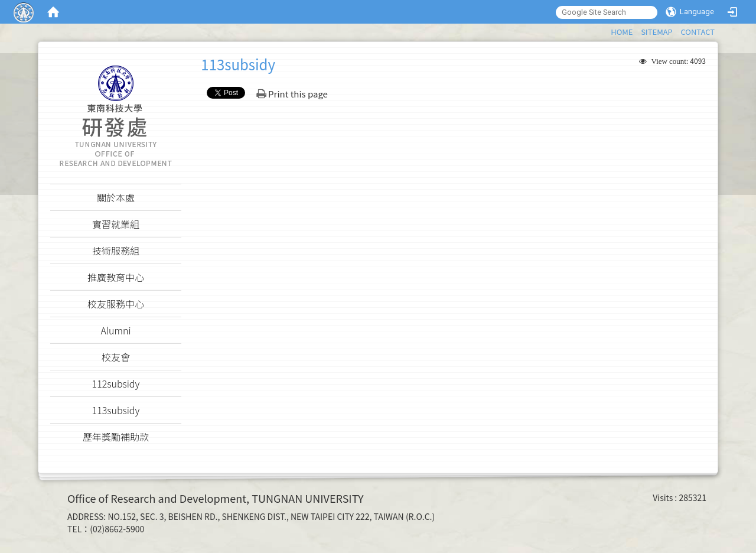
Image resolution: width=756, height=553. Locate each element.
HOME (622, 32)
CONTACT (698, 32)
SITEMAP (657, 32)
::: (605, 30)
